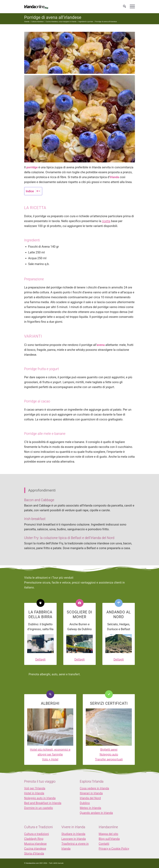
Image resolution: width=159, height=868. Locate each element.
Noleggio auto (109, 754)
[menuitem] (124, 7)
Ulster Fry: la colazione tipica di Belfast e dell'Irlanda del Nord (69, 538)
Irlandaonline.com (32, 863)
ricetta (106, 221)
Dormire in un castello (39, 808)
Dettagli (40, 659)
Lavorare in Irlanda (74, 839)
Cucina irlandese (35, 849)
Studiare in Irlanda (73, 834)
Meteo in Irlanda (90, 808)
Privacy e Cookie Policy (114, 849)
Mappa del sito (108, 834)
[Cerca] (124, 7)
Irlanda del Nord (90, 798)
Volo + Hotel (50, 759)
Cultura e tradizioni (37, 834)
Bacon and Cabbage (39, 500)
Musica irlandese (35, 844)
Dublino (85, 803)
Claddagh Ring (34, 839)
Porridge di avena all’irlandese (53, 17)
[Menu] (131, 7)
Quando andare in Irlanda (96, 813)
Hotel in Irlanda (34, 793)
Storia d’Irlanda (34, 853)
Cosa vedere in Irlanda (94, 788)
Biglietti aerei (109, 750)
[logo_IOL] (36, 7)
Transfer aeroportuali (109, 759)
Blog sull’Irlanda (109, 839)
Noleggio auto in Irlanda (40, 798)
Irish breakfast (35, 519)
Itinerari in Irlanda (91, 793)
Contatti (104, 844)
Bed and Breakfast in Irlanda (43, 803)
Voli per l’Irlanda (35, 788)
